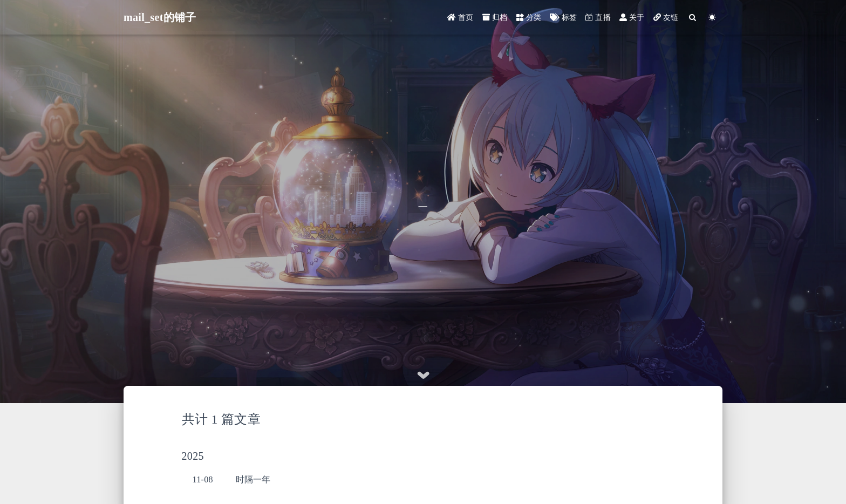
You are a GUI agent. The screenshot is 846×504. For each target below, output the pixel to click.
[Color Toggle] (712, 18)
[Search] (693, 18)
